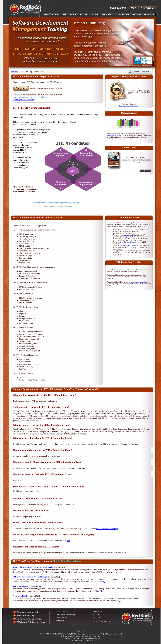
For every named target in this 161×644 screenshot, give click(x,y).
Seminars (15, 72)
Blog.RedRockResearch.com (67, 561)
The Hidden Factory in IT (23, 586)
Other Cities (81, 631)
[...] (119, 572)
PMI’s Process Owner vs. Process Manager (30, 577)
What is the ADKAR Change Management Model (33, 567)
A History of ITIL (20, 596)
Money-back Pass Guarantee (129, 106)
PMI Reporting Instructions (24, 100)
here (69, 541)
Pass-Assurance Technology (129, 245)
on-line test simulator (129, 242)
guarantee (128, 235)
